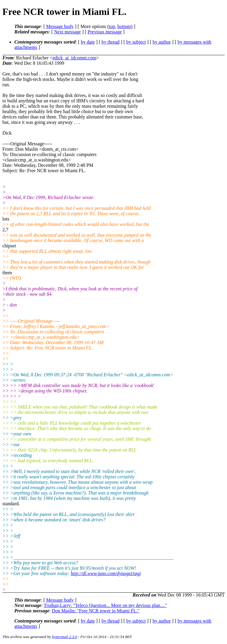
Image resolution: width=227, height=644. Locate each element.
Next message (67, 32)
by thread (111, 42)
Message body (60, 26)
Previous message (105, 32)
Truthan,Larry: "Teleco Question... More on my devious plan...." (105, 605)
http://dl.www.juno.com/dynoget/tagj (106, 573)
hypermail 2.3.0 (65, 637)
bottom (124, 26)
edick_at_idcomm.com (74, 58)
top (112, 26)
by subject (136, 42)
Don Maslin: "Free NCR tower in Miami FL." (96, 611)
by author (162, 42)
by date (88, 42)
